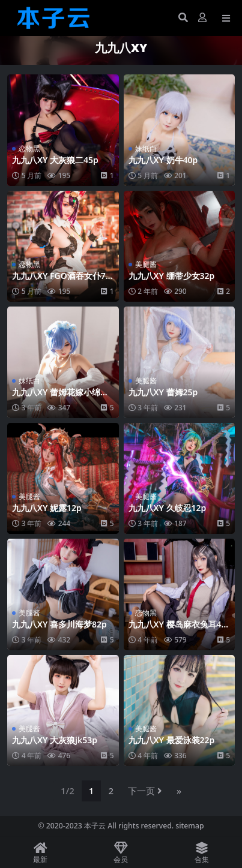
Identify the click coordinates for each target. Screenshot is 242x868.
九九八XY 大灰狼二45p (55, 160)
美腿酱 (146, 264)
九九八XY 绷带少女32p (172, 276)
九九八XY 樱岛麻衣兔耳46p (177, 629)
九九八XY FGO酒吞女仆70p (61, 281)
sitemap (189, 826)
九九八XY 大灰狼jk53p (55, 740)
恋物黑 (29, 148)
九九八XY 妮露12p (47, 508)
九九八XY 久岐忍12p (168, 508)
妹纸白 (146, 148)
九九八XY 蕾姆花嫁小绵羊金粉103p (60, 397)
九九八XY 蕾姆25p (163, 392)
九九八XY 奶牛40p (163, 160)
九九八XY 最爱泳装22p (172, 740)
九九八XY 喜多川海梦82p (59, 624)
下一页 (145, 791)
